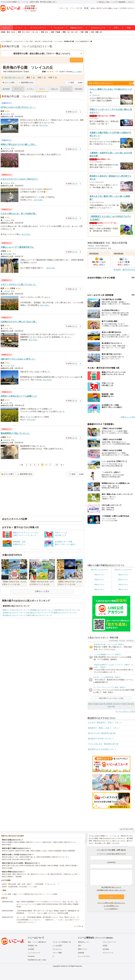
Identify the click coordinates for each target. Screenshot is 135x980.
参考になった (72, 112)
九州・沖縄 (95, 32)
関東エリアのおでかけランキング (16, 610)
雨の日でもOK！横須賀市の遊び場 (102, 733)
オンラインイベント (38, 28)
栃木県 (103, 704)
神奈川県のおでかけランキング (40, 615)
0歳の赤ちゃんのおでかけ (99, 570)
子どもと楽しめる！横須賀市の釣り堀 (103, 744)
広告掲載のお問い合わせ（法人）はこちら (111, 890)
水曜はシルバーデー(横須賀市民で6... (18, 247)
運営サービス (83, 949)
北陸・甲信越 (55, 32)
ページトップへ (127, 829)
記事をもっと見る (42, 591)
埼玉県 (116, 704)
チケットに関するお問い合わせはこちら (111, 903)
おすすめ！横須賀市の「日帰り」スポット (105, 723)
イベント (19, 28)
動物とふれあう (114, 8)
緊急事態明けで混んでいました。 (16, 433)
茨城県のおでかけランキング (42, 610)
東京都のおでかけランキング (14, 615)
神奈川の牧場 (58, 842)
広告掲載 (31, 949)
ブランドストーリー (110, 942)
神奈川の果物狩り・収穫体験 (12, 877)
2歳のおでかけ (99, 575)
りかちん (7, 183)
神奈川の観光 (6, 845)
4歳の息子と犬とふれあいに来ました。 (18, 359)
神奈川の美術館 (71, 866)
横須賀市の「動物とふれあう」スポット (104, 728)
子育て (116, 28)
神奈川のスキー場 (23, 874)
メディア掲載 (57, 953)
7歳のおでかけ (123, 585)
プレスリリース (108, 953)
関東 (20, 32)
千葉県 (123, 704)
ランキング (59, 28)
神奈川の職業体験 (69, 851)
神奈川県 (111, 707)
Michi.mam (7, 254)
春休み (93, 8)
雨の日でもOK (102, 8)
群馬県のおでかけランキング (14, 613)
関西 (64, 32)
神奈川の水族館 (7, 868)
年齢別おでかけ (76, 28)
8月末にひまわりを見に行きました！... (18, 107)
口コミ (42, 89)
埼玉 (37, 32)
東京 (23, 32)
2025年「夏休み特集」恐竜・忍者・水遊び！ (17, 884)
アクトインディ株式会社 (104, 938)
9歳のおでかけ (123, 590)
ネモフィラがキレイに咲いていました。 (19, 285)
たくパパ (7, 366)
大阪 (68, 32)
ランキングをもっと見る (125, 711)
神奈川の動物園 (19, 842)
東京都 (130, 704)
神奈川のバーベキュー (34, 842)
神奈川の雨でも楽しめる (10, 866)
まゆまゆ (7, 440)
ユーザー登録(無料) (119, 2)
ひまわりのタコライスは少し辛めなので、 (20, 179)
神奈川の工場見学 (8, 851)
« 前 (21, 465)
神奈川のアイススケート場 (40, 874)
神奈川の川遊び (25, 859)
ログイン (131, 2)
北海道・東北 (5, 32)
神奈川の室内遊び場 (27, 866)
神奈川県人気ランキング (14, 77)
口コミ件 (77, 72)
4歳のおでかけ (99, 580)
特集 (129, 28)
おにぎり (7, 114)
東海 (43, 32)
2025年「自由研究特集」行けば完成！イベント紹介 (20, 887)
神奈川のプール (70, 842)
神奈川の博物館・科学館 (56, 866)
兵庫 (76, 32)
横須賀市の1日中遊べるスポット (101, 739)
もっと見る (78, 926)
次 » (62, 465)
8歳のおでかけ (99, 590)
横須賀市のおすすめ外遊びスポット (102, 749)
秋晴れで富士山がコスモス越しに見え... (19, 144)
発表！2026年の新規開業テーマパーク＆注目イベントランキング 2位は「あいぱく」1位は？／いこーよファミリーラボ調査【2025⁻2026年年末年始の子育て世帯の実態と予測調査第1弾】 (47, 904)
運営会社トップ (83, 942)
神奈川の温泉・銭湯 (9, 874)
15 (57, 465)
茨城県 (96, 704)
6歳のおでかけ (99, 585)
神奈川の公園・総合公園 (10, 859)
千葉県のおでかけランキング (63, 613)
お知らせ (54, 89)
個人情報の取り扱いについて (111, 887)
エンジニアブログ (84, 956)
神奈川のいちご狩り (71, 874)
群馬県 (110, 704)
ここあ (6, 403)
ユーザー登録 (6, 894)
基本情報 (6, 89)
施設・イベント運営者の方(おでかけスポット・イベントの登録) (35, 894)
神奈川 (28, 32)
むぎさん (7, 148)
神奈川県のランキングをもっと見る (111, 698)
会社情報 (106, 949)
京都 (72, 32)
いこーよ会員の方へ (111, 909)
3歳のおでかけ (123, 575)
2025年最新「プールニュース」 (46, 884)
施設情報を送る (26, 83)
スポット (6, 28)
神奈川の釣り (48, 842)
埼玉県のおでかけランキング (39, 613)
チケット (18, 89)
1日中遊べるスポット (128, 8)
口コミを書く (9, 83)
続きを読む (44, 125)
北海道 (13, 32)
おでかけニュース (98, 28)
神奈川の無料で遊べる (28, 857)
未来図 (105, 946)
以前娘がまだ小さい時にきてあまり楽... (19, 322)
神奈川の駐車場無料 (44, 857)
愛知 (47, 32)
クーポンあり (76, 60)
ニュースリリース (34, 953)
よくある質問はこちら (111, 906)
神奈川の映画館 (41, 866)
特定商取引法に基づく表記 (37, 960)
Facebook (31, 956)
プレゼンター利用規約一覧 (62, 942)
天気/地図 (78, 89)
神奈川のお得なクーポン (10, 857)
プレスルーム (57, 949)
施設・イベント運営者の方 (37, 942)
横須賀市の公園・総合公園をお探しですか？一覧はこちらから (42, 54)
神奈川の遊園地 (7, 842)
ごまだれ (7, 291)
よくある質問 (57, 946)
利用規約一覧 (32, 946)
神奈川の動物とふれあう (39, 851)
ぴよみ (6, 328)
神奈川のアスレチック (60, 857)
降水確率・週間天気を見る (124, 270)
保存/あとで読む (103, 2)
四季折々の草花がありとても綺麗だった (19, 396)
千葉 (33, 32)
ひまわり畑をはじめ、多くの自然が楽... (19, 214)
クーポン (30, 89)
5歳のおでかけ (123, 580)
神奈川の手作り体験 (22, 851)
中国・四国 (84, 32)
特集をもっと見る (128, 417)
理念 (79, 946)
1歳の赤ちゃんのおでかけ (123, 570)
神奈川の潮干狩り (57, 874)
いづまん (7, 220)
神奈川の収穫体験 (55, 851)
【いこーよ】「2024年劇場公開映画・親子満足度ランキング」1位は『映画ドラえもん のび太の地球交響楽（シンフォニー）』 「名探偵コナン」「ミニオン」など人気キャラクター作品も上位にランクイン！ (48, 920)
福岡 (101, 32)
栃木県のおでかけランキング (67, 610)
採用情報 (81, 953)
